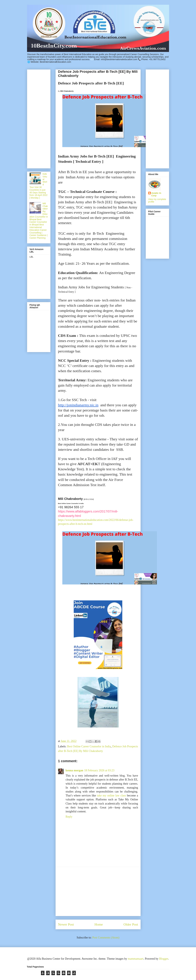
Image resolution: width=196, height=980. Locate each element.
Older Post (131, 924)
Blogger (164, 959)
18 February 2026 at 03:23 (99, 770)
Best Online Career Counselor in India (89, 746)
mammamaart (136, 959)
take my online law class (111, 795)
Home (99, 924)
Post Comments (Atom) (106, 938)
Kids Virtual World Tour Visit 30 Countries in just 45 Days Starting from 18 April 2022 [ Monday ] (39, 186)
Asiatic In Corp (156, 194)
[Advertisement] (98, 891)
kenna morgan (75, 770)
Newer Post (66, 924)
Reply (69, 817)
